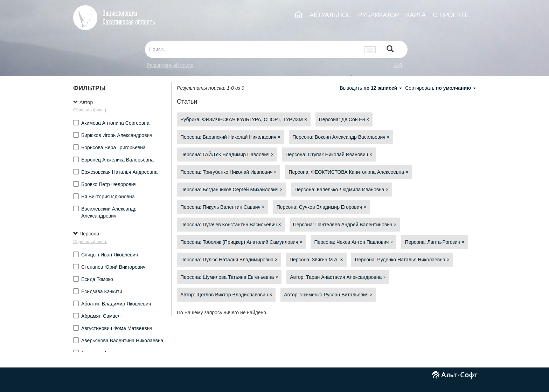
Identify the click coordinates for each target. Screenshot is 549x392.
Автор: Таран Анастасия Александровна (338, 277)
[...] (253, 49)
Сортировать (440, 88)
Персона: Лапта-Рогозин (435, 242)
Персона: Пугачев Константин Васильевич (231, 225)
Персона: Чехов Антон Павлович (353, 242)
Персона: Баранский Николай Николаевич (230, 137)
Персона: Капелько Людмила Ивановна (342, 190)
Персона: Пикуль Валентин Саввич (223, 207)
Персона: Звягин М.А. (316, 260)
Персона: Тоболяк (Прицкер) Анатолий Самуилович (241, 242)
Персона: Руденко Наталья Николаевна (402, 260)
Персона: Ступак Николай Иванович (329, 154)
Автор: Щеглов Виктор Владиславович (226, 295)
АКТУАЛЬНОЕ (330, 15)
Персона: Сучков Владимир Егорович (321, 207)
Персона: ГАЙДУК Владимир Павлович (227, 154)
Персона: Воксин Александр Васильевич (341, 137)
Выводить (371, 88)
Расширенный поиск (170, 65)
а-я (398, 65)
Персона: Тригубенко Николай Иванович (228, 172)
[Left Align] (390, 50)
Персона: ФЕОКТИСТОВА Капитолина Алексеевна (348, 172)
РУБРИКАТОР (379, 15)
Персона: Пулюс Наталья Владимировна (229, 260)
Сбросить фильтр (90, 110)
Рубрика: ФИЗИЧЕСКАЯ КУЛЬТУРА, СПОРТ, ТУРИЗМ (244, 119)
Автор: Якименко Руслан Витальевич (328, 295)
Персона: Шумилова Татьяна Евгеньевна (229, 277)
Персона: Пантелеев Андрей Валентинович (345, 225)
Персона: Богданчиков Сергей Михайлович (231, 190)
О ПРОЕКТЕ (451, 15)
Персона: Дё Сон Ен (344, 119)
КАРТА (416, 15)
